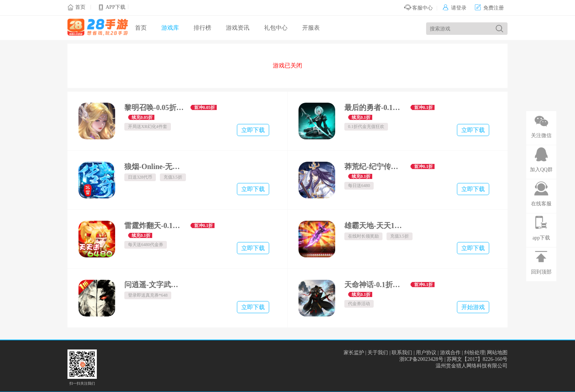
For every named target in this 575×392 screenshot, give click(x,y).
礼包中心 (276, 28)
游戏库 (170, 28)
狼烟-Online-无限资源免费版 (155, 166)
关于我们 (378, 353)
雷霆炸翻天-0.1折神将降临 (155, 226)
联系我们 (402, 353)
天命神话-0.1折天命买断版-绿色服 (375, 285)
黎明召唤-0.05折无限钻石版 (155, 107)
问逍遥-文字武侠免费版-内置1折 (155, 285)
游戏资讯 (238, 28)
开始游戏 (473, 307)
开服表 (311, 28)
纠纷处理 (475, 353)
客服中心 (419, 8)
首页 (80, 7)
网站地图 (497, 353)
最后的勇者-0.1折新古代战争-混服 (375, 107)
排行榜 (202, 28)
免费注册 (489, 8)
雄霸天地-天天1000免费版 (375, 226)
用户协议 (426, 353)
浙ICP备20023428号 (421, 359)
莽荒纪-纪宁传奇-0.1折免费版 (375, 166)
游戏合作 (450, 353)
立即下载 (253, 130)
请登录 (455, 8)
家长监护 (354, 353)
